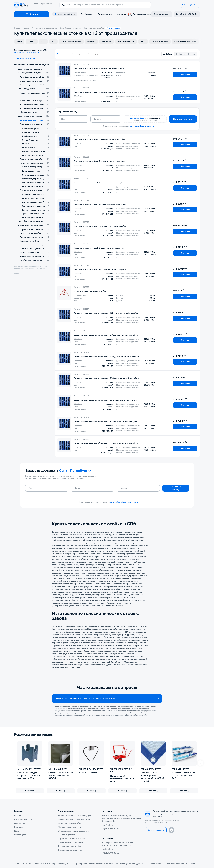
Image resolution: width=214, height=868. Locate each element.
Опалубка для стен (67, 835)
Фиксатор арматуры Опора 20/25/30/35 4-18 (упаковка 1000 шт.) (29, 776)
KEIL (43, 41)
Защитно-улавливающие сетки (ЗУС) (75, 820)
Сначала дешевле (79, 54)
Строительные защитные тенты (72, 839)
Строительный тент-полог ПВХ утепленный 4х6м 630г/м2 (61, 776)
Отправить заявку (183, 119)
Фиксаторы (107, 41)
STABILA (32, 41)
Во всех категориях (25, 59)
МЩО (143, 41)
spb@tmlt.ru (190, 5)
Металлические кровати (71, 41)
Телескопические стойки (70, 846)
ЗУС (53, 41)
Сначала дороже (95, 54)
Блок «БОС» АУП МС (89, 773)
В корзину (185, 75)
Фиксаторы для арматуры (70, 850)
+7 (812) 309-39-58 (186, 14)
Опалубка (91, 41)
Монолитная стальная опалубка (32, 65)
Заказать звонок (156, 830)
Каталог (32, 14)
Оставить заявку (162, 14)
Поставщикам (21, 835)
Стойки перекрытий (160, 41)
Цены (17, 831)
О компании (20, 823)
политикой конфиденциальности (141, 126)
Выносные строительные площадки (74, 816)
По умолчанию (63, 54)
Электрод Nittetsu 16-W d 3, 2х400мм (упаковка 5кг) (184, 776)
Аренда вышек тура (140, 14)
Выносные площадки (126, 41)
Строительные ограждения (185, 41)
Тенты (19, 41)
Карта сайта (155, 864)
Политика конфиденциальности (181, 864)
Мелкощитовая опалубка (70, 823)
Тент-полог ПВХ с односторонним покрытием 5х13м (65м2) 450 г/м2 (153, 777)
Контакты (121, 14)
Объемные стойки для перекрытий (74, 831)
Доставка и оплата (23, 820)
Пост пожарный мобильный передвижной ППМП (122, 779)
